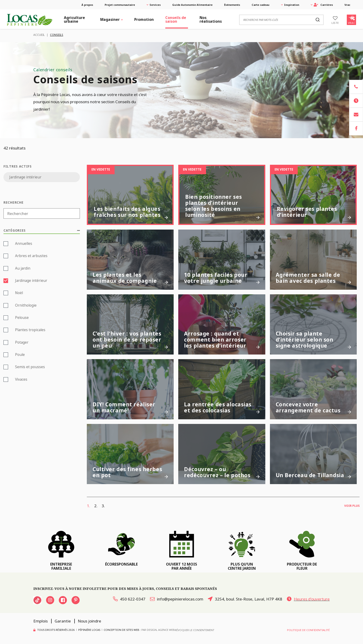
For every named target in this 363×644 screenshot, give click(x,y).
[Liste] (335, 20)
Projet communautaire (120, 5)
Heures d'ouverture (308, 599)
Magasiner (110, 19)
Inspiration (292, 5)
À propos (87, 5)
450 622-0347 (129, 599)
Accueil (39, 35)
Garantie (63, 621)
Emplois (41, 621)
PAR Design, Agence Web (158, 630)
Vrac (347, 5)
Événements (232, 5)
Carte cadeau (261, 5)
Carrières (323, 5)
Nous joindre (89, 621)
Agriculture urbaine (74, 19)
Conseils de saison (176, 19)
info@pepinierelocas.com (177, 599)
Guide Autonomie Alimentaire (192, 5)
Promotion (144, 19)
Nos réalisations (211, 19)
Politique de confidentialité (308, 630)
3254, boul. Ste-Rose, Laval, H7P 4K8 (245, 599)
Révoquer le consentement (195, 630)
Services (155, 5)
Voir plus (352, 506)
